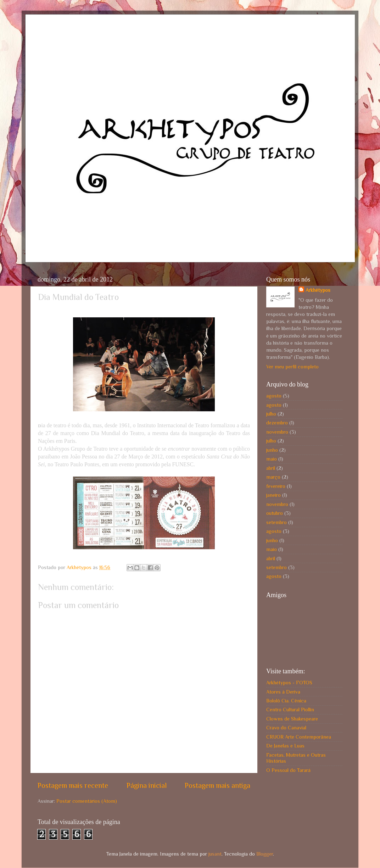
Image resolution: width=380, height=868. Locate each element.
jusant (215, 854)
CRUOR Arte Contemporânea (299, 737)
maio (272, 459)
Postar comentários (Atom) (87, 801)
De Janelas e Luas (285, 746)
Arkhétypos (318, 290)
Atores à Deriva (283, 692)
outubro (275, 513)
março (273, 477)
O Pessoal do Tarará (288, 770)
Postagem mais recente (73, 785)
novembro (277, 432)
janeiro (273, 495)
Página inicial (147, 785)
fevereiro (276, 486)
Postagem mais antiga (217, 785)
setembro (276, 522)
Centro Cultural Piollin (290, 710)
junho (272, 450)
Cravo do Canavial (286, 728)
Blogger (265, 854)
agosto (274, 396)
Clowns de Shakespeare (292, 719)
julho (271, 414)
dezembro (277, 423)
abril (271, 468)
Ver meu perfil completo (292, 367)
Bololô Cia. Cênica (286, 701)
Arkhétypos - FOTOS (289, 683)
